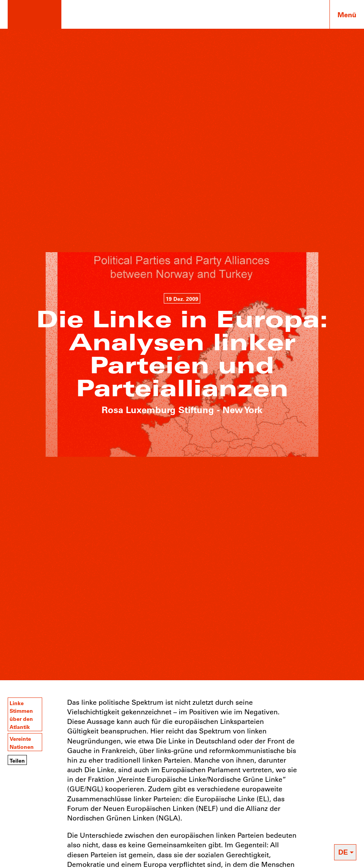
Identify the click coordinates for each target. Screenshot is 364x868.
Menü (347, 15)
